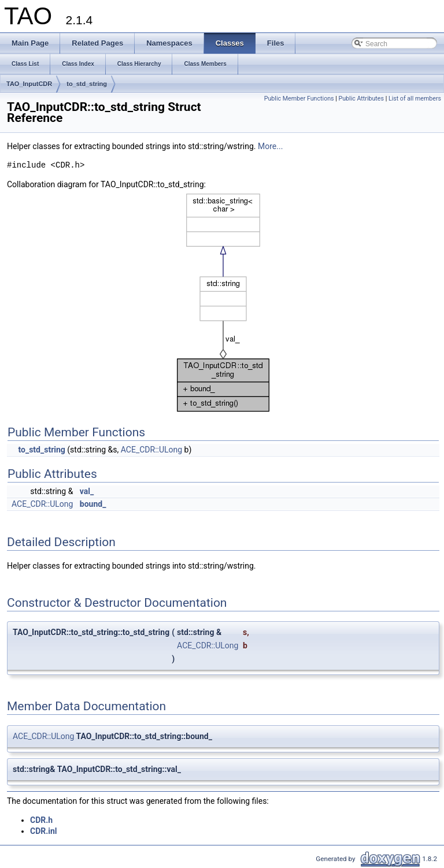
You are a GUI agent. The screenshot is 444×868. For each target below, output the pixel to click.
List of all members (415, 99)
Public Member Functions (299, 99)
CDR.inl (44, 831)
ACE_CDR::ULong (151, 450)
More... (270, 146)
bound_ (93, 504)
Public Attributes (361, 99)
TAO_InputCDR (29, 84)
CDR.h (41, 820)
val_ (87, 491)
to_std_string (87, 84)
